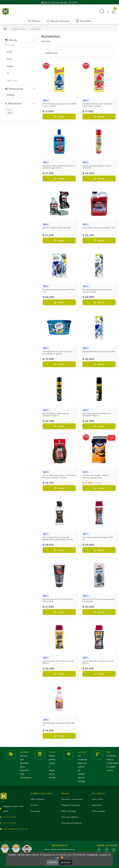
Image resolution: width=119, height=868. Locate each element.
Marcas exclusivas (58, 21)
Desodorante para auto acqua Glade (99, 351)
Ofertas (34, 21)
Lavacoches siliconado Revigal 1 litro (99, 228)
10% (10, 111)
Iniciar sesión (98, 799)
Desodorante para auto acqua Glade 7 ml (59, 291)
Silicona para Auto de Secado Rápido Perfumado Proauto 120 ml (58, 538)
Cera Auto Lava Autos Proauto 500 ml (98, 538)
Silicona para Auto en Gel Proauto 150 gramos (58, 600)
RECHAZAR (66, 862)
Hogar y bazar (19, 29)
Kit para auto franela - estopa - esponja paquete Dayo (96, 476)
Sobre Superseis (38, 799)
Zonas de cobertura (70, 817)
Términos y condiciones (72, 799)
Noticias (34, 805)
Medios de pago (68, 811)
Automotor (36, 29)
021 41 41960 (10, 817)
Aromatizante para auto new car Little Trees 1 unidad (59, 105)
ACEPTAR (53, 862)
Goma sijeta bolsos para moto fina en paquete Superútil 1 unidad (59, 476)
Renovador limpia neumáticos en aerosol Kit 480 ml (97, 415)
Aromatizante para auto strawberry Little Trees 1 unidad (98, 105)
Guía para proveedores (71, 823)
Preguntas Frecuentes (71, 805)
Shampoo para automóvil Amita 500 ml (59, 724)
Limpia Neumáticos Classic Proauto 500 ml (98, 662)
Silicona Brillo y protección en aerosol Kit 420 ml (56, 415)
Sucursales (84, 21)
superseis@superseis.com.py (15, 829)
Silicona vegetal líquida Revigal (57, 228)
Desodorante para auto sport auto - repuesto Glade (98, 291)
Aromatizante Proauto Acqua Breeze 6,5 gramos (98, 600)
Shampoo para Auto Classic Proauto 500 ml (58, 662)
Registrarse (97, 805)
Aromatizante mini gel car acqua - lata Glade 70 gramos (58, 353)
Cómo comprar (98, 811)
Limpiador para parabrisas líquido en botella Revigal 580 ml (59, 167)
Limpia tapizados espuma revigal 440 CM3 (97, 167)
